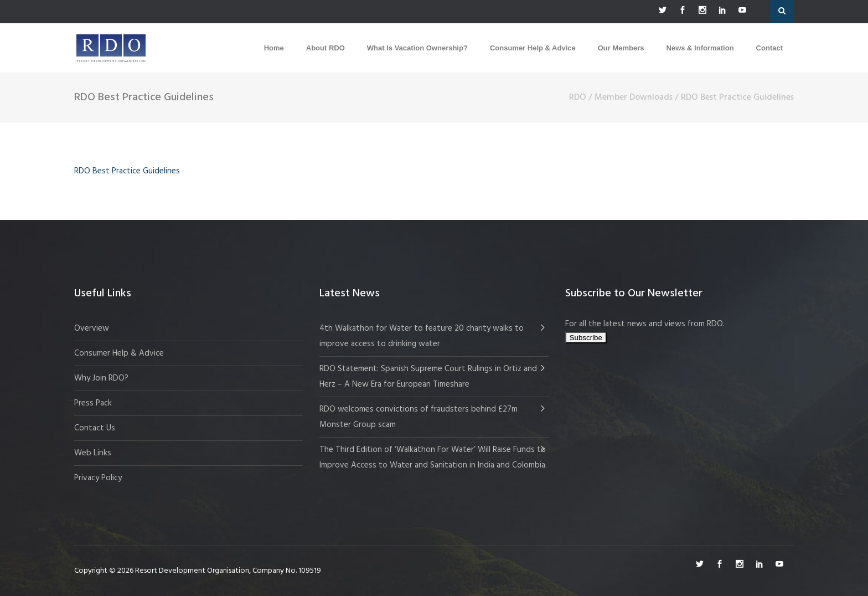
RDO (578, 97)
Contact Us (95, 428)
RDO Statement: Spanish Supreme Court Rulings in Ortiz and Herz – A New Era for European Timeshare (428, 377)
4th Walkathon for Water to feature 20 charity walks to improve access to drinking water (422, 336)
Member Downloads (634, 97)
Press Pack (93, 403)
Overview (92, 328)
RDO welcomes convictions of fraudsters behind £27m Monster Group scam (418, 417)
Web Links (93, 453)
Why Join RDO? (101, 378)
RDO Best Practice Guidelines (127, 171)
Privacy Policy (98, 478)
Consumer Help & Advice (119, 353)
